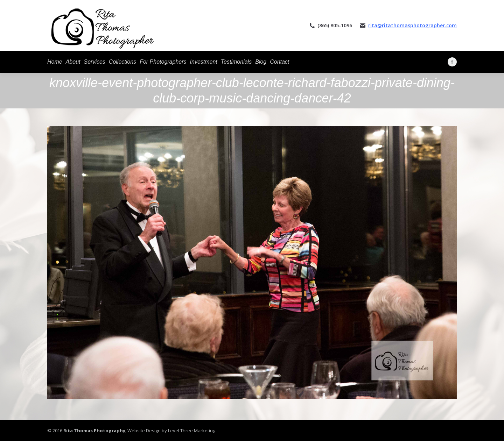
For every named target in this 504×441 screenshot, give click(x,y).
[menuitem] (55, 62)
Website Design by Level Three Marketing (171, 431)
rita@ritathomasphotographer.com (412, 25)
